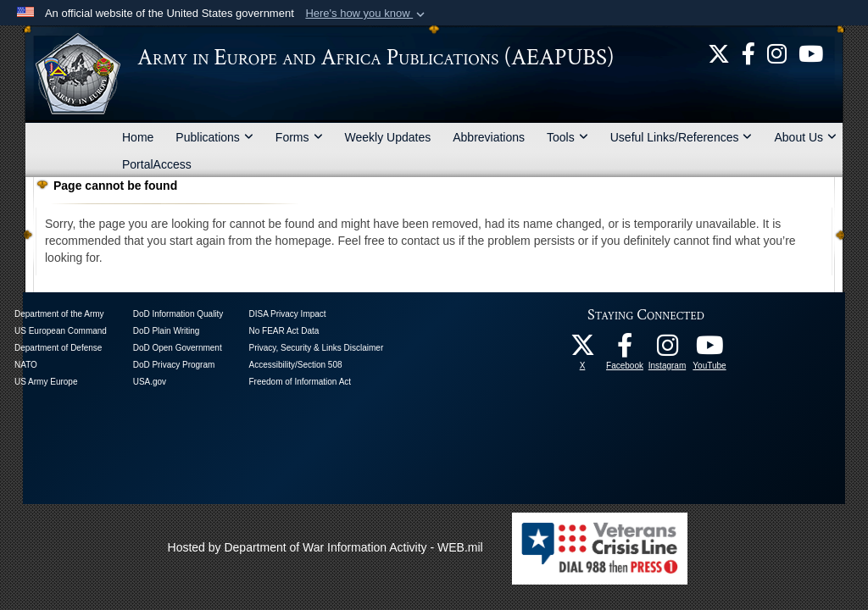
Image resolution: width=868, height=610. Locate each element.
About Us (805, 137)
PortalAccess (157, 164)
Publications (214, 137)
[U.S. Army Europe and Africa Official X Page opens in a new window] (719, 53)
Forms (299, 137)
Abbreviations (489, 137)
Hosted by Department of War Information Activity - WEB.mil (325, 547)
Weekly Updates (388, 137)
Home (138, 137)
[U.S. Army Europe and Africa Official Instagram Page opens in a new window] (777, 53)
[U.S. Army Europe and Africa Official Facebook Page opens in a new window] (748, 53)
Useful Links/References (682, 137)
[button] (367, 14)
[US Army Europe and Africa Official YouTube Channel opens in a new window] (811, 53)
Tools (568, 137)
